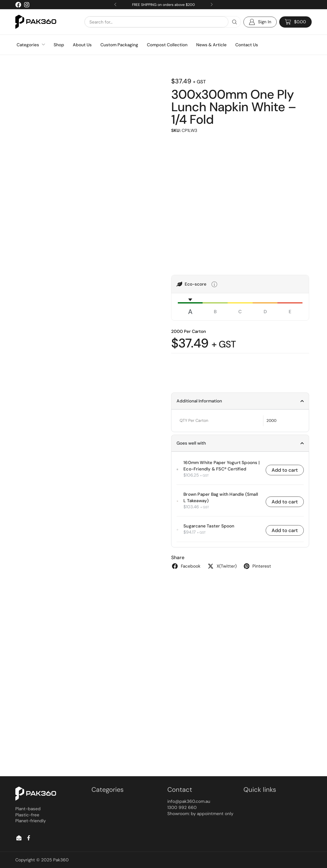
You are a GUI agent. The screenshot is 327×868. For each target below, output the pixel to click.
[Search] (235, 22)
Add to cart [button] (285, 470)
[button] (295, 22)
